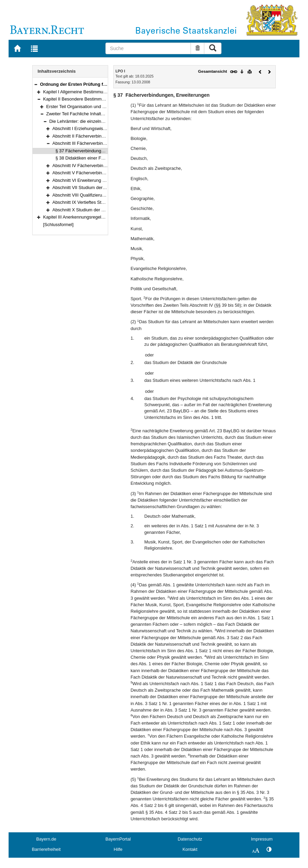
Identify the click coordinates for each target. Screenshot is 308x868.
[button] (36, 84)
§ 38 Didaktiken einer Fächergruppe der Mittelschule (107, 158)
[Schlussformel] (59, 225)
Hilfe (118, 849)
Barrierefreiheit (46, 849)
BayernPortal (118, 839)
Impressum (262, 839)
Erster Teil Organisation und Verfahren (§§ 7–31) (94, 107)
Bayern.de (46, 839)
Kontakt (190, 849)
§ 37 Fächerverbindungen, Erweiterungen (96, 151)
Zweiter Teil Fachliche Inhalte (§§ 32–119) (88, 114)
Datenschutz (190, 839)
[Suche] (148, 48)
